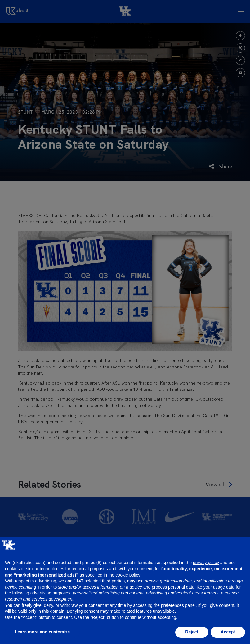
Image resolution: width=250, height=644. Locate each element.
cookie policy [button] (128, 575)
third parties (113, 581)
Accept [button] (228, 632)
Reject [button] (192, 632)
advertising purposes (50, 593)
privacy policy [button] (206, 563)
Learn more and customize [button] (42, 632)
